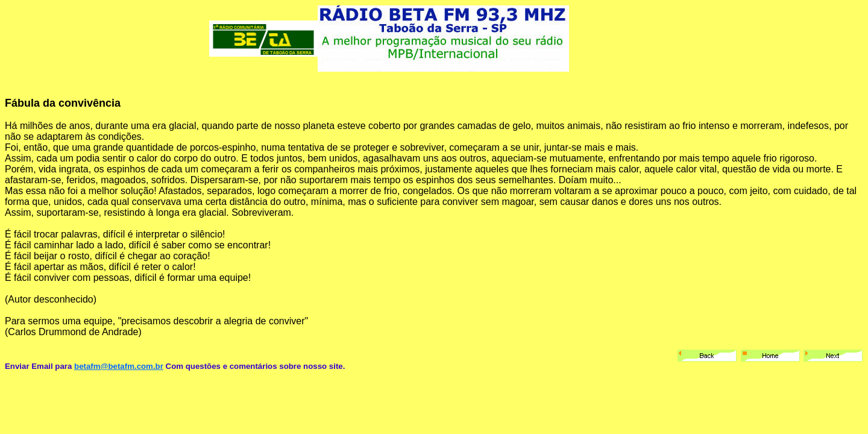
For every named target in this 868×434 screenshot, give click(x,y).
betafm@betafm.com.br (119, 366)
